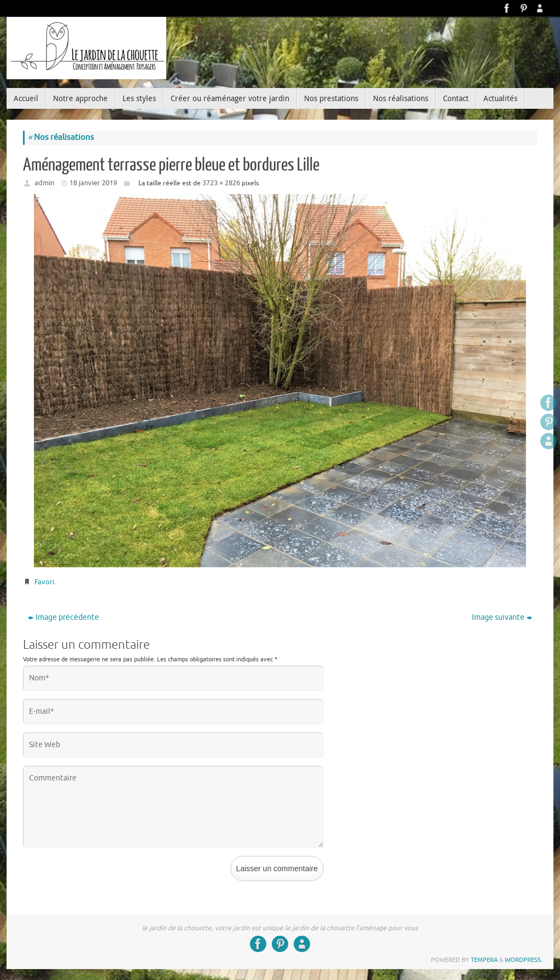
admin (44, 183)
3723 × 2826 (221, 183)
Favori (44, 582)
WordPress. (524, 960)
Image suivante (502, 617)
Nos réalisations (61, 137)
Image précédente (63, 617)
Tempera (484, 960)
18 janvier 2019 (93, 183)
